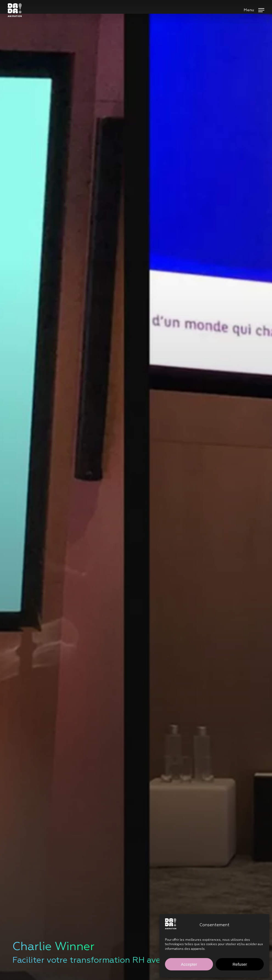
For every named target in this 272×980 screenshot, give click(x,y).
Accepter (189, 964)
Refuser (240, 964)
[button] (254, 10)
